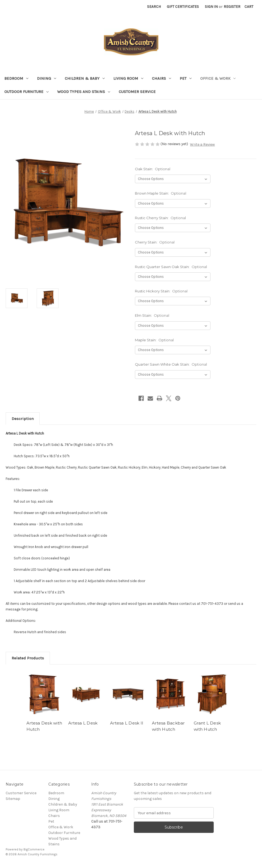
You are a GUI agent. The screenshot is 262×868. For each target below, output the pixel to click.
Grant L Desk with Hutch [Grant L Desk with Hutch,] (207, 726)
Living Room (128, 78)
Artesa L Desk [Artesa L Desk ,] (83, 723)
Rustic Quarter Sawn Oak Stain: (171, 267)
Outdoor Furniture (26, 92)
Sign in (211, 7)
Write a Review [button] (202, 144)
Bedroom (16, 78)
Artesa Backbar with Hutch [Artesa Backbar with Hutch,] (168, 726)
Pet (186, 78)
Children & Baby (85, 78)
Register (232, 7)
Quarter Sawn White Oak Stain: (171, 364)
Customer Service (137, 92)
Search (154, 7)
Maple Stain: (154, 340)
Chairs (161, 78)
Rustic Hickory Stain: (161, 291)
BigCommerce (34, 849)
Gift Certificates (183, 7)
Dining (47, 78)
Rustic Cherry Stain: (161, 218)
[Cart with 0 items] (249, 7)
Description (23, 419)
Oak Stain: (153, 169)
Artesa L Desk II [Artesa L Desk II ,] (127, 723)
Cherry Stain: (155, 242)
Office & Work (218, 78)
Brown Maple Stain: (161, 193)
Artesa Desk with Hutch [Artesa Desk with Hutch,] (44, 726)
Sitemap (13, 799)
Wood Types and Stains (84, 92)
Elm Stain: (152, 315)
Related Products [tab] (28, 658)
